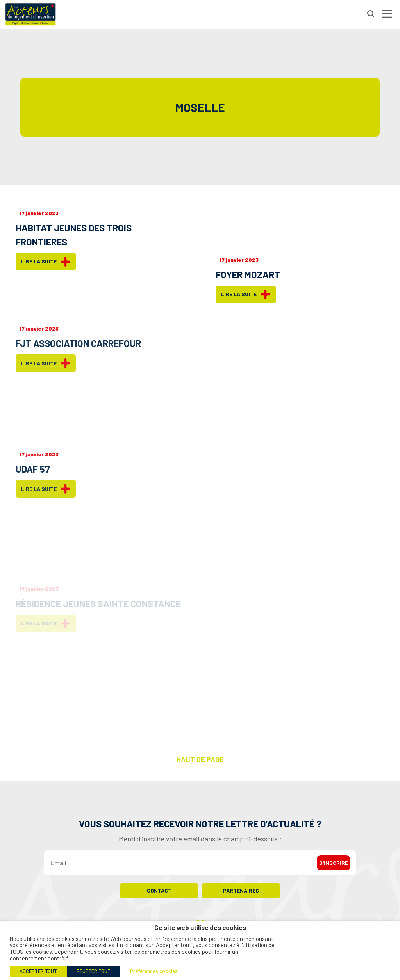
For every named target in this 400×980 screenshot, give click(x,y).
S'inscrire (334, 863)
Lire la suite (46, 262)
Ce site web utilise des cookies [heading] (200, 928)
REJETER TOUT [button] (94, 971)
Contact (159, 890)
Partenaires (241, 890)
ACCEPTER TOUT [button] (38, 971)
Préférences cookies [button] (154, 971)
